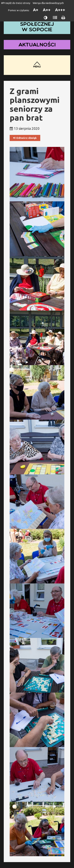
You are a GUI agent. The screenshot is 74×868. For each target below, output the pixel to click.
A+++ (60, 10)
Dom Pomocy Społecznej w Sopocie (37, 24)
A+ (36, 10)
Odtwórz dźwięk (25, 138)
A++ (47, 10)
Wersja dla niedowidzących (48, 3)
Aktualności (37, 45)
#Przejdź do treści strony (16, 3)
